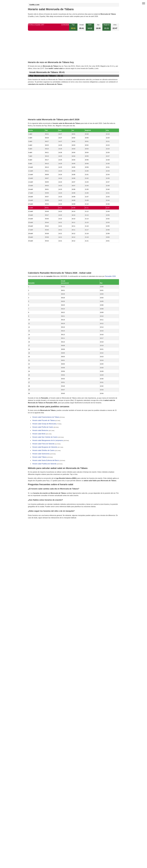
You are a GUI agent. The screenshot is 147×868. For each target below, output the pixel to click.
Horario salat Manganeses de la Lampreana (48, 441)
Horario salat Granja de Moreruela (44, 424)
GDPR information (34, 528)
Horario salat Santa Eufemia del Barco (46, 461)
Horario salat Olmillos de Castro (43, 451)
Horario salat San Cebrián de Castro (45, 437)
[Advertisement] (73, 48)
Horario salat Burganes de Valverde (45, 447)
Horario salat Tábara (39, 457)
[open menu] (144, 3)
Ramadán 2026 (110, 276)
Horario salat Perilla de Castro (43, 427)
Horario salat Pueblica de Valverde (44, 464)
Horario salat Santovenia (41, 454)
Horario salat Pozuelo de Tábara (44, 421)
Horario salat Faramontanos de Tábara (46, 417)
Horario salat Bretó (39, 434)
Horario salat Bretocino (40, 431)
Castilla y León (34, 5)
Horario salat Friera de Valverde (43, 444)
